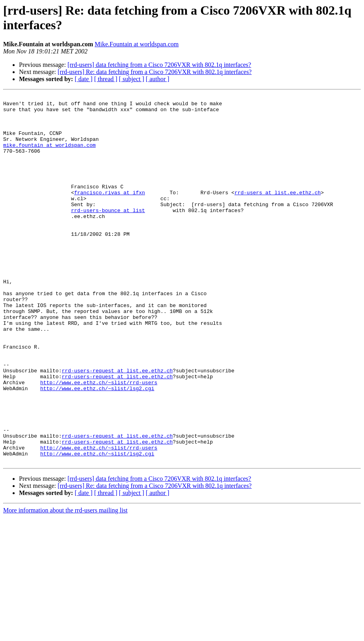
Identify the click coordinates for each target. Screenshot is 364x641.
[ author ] (158, 79)
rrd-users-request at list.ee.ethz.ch (117, 426)
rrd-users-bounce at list (108, 234)
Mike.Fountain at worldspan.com (137, 44)
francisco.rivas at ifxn (109, 212)
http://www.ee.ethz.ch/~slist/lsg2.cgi (97, 448)
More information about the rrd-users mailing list (65, 584)
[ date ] (84, 79)
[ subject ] (132, 79)
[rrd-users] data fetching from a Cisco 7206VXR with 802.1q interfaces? (159, 65)
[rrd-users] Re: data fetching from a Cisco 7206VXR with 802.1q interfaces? (155, 72)
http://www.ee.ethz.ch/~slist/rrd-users (99, 440)
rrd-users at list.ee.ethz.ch (277, 212)
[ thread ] (106, 79)
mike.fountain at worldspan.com (49, 156)
